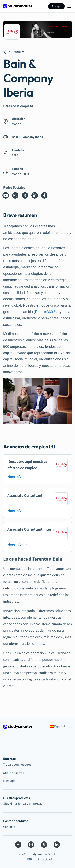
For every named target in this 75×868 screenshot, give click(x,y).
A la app (56, 6)
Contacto (9, 827)
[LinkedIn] (57, 845)
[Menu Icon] (69, 6)
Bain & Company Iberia (27, 137)
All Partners (14, 52)
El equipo (9, 781)
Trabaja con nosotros (17, 765)
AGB (29, 859)
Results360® (45, 312)
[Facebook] (18, 845)
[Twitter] (44, 845)
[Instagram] (31, 845)
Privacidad (45, 859)
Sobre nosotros (14, 773)
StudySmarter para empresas (23, 804)
